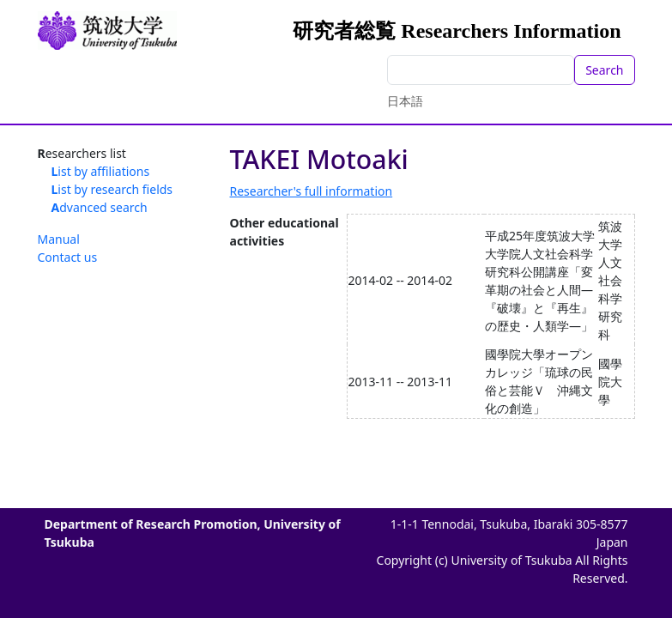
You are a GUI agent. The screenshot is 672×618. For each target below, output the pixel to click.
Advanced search (100, 207)
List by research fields (112, 189)
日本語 (405, 101)
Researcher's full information (312, 191)
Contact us (68, 257)
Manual (59, 239)
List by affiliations (101, 171)
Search (604, 70)
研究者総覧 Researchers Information (457, 31)
